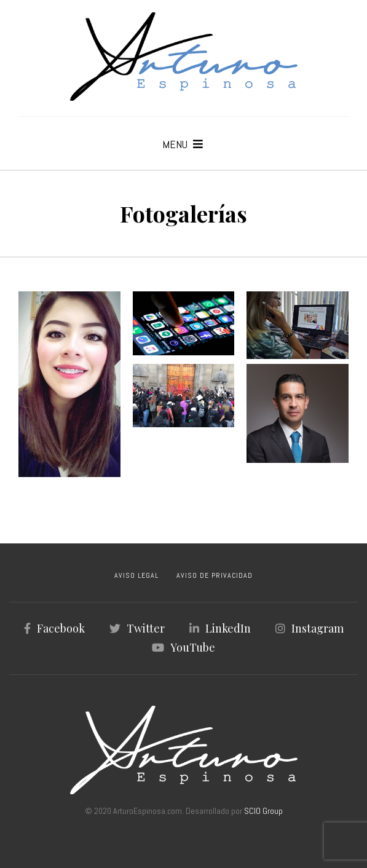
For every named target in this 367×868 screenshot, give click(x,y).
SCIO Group (263, 811)
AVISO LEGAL (136, 575)
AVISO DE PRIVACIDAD (215, 575)
